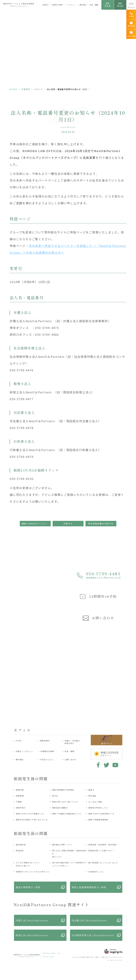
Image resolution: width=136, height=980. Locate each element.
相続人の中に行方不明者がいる (30, 814)
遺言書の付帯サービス (62, 845)
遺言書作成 (21, 845)
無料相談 (83, 5)
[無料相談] (131, 24)
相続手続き (21, 808)
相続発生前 (108, 5)
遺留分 (91, 790)
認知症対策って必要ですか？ (101, 851)
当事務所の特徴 (47, 751)
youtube (115, 765)
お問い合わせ (70, 760)
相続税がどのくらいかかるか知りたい (33, 872)
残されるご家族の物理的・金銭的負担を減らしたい (69, 854)
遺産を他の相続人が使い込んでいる (32, 820)
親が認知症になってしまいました (103, 863)
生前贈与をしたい (96, 872)
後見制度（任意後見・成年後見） (103, 845)
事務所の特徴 (57, 5)
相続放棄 (20, 796)
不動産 (19, 802)
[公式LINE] (131, 34)
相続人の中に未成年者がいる (101, 814)
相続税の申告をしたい (98, 808)
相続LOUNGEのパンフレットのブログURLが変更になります (36, 524)
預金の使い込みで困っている (65, 802)
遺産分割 (20, 790)
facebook (98, 765)
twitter (106, 765)
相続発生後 (120, 5)
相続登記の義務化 (60, 808)
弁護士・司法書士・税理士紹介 (73, 742)
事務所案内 (45, 741)
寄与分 (55, 796)
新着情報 (26, 89)
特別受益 (92, 796)
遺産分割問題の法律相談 (63, 790)
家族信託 (20, 851)
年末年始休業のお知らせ (101, 524)
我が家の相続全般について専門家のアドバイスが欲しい (69, 864)
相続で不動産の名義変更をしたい (67, 814)
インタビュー (71, 5)
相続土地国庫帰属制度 (98, 820)
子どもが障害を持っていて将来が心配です (28, 864)
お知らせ (38, 89)
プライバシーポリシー (50, 953)
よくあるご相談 (95, 802)
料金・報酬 (94, 5)
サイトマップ (47, 957)
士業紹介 (45, 5)
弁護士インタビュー (25, 751)
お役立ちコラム (47, 760)
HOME (13, 89)
